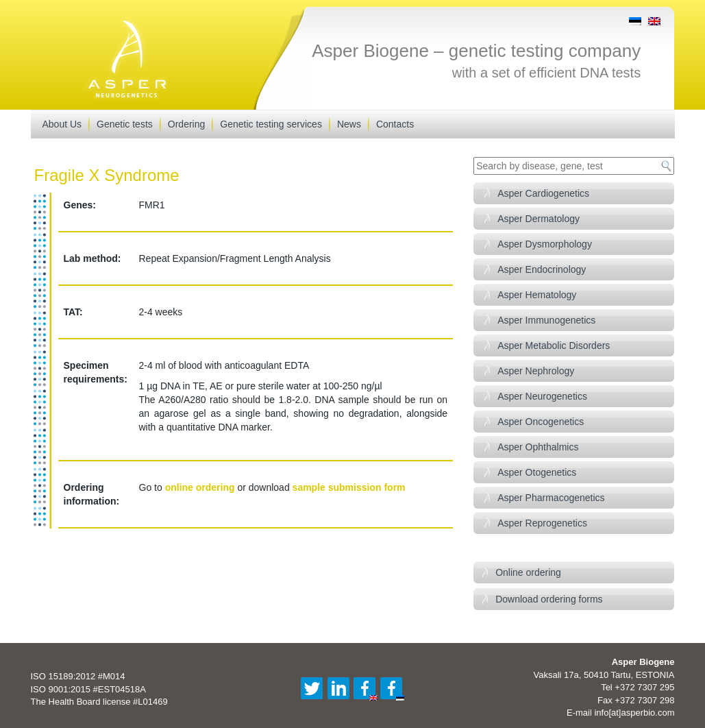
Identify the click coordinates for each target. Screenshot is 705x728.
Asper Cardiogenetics (543, 193)
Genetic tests (125, 124)
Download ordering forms (549, 599)
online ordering (200, 487)
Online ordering (528, 572)
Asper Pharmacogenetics (551, 498)
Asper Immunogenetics (546, 320)
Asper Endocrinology (542, 269)
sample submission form (349, 487)
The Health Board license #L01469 (99, 702)
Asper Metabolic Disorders (554, 345)
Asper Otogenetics (537, 472)
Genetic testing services (271, 124)
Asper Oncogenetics (541, 422)
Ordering (186, 124)
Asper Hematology (537, 295)
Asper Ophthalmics (538, 447)
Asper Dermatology (539, 219)
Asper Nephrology (536, 371)
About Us (62, 124)
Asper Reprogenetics (542, 523)
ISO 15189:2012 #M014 (78, 676)
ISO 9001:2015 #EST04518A (88, 689)
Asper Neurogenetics (542, 396)
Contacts (395, 124)
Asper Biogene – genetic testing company (476, 51)
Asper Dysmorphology (545, 244)
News (349, 124)
